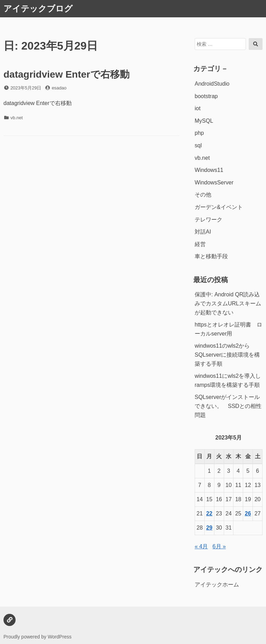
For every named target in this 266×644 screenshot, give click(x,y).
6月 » (219, 546)
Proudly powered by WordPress (38, 637)
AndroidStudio (212, 84)
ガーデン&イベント (219, 207)
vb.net (16, 118)
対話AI (203, 232)
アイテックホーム (217, 585)
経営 (200, 244)
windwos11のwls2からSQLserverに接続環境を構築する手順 (227, 355)
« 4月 (201, 546)
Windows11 (209, 170)
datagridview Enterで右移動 (66, 74)
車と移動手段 (211, 256)
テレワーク (209, 220)
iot (198, 108)
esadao (59, 88)
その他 (203, 195)
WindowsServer (214, 182)
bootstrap (206, 96)
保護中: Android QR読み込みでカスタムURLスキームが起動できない (228, 303)
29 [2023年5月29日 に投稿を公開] (209, 528)
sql (198, 145)
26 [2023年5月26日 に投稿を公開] (248, 514)
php (199, 133)
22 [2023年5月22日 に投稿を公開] (209, 514)
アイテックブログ (38, 8)
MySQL (204, 121)
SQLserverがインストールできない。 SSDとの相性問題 (228, 406)
